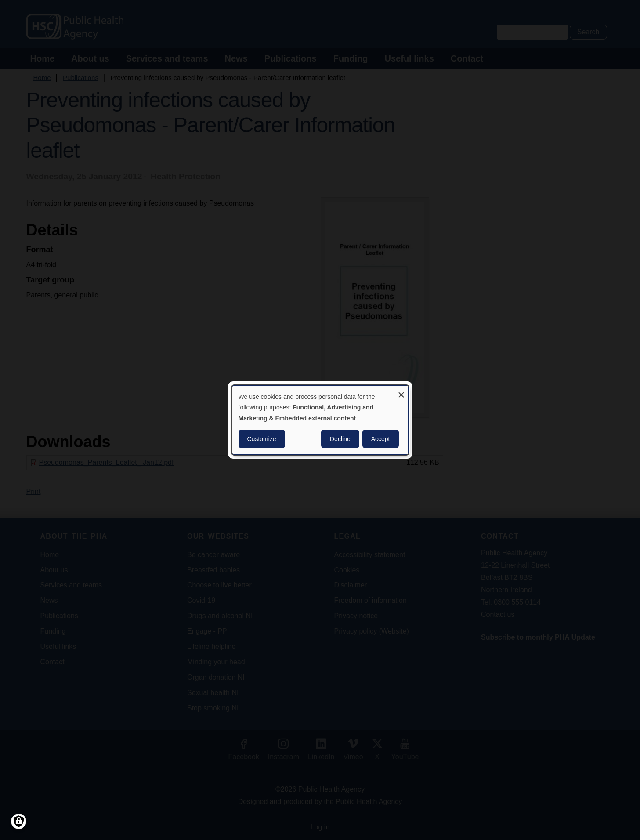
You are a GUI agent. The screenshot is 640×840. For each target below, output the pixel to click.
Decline (340, 439)
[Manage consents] (19, 821)
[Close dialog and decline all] (401, 391)
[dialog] (320, 420)
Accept (381, 439)
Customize (262, 439)
